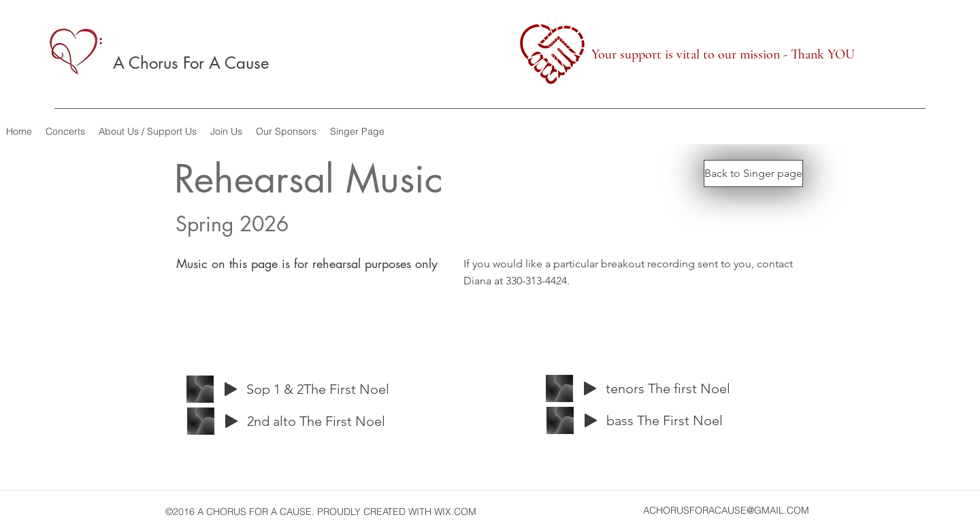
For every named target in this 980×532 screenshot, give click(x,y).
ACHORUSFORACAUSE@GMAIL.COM (726, 510)
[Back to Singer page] (753, 173)
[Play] (231, 389)
